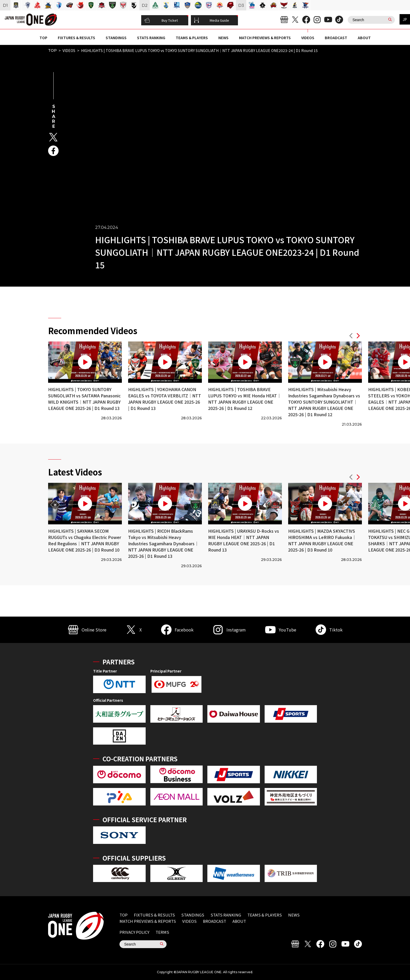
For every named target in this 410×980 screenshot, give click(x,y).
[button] (351, 336)
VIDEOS (308, 38)
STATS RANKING (151, 38)
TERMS (162, 932)
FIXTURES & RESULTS (76, 38)
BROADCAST (336, 38)
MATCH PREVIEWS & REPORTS (265, 38)
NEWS (223, 38)
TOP (43, 38)
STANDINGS (116, 38)
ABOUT (364, 38)
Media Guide (212, 20)
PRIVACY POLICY (134, 932)
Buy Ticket (161, 20)
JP (405, 19)
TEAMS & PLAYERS (192, 38)
